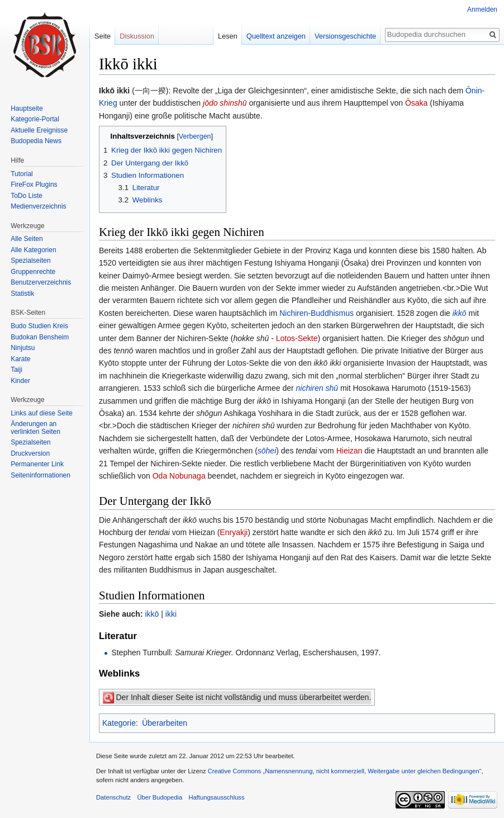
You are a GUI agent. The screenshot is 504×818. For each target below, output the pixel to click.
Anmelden (482, 10)
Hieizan (350, 451)
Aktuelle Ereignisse (39, 130)
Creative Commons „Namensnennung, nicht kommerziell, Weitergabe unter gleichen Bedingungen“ (345, 771)
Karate (20, 359)
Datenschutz (113, 797)
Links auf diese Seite (42, 413)
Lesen (228, 36)
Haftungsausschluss (216, 797)
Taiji (16, 370)
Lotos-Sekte (297, 338)
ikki (171, 614)
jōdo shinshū (225, 103)
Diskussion (137, 36)
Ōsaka (416, 103)
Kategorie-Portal (35, 119)
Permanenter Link (37, 464)
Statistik (22, 294)
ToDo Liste (27, 196)
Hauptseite (27, 108)
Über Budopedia (160, 797)
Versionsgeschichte (345, 36)
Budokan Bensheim (40, 337)
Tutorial (22, 174)
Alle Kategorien (33, 250)
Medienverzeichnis (38, 206)
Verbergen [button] (195, 136)
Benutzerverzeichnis (41, 282)
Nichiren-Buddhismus (317, 313)
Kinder (20, 381)
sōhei (267, 451)
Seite (103, 36)
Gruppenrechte (33, 272)
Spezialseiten (30, 261)
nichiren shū (317, 388)
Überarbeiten (165, 723)
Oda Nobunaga (179, 476)
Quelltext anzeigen (276, 36)
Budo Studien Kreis (39, 326)
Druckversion (30, 453)
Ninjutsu (23, 348)
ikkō (460, 313)
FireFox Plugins (34, 185)
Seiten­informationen (41, 475)
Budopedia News (36, 141)
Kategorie (119, 723)
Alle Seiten (27, 239)
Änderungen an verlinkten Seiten (35, 428)
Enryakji (234, 532)
